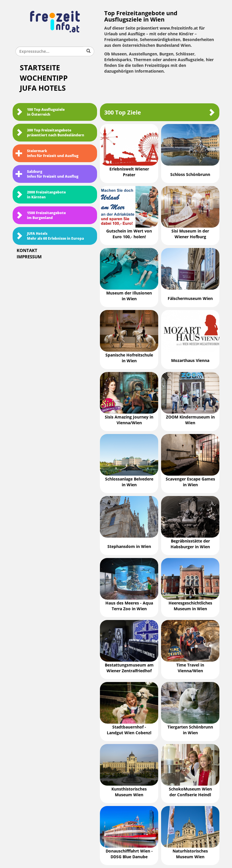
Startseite (40, 68)
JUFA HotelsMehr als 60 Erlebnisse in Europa (50, 236)
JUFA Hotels (43, 88)
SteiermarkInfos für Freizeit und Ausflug (47, 153)
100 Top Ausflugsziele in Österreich (40, 112)
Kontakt (27, 251)
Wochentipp (44, 78)
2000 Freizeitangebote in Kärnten (41, 195)
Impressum (29, 257)
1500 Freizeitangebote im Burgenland (41, 215)
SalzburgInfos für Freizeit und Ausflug (47, 174)
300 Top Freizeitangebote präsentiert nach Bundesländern (50, 133)
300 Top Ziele (160, 112)
